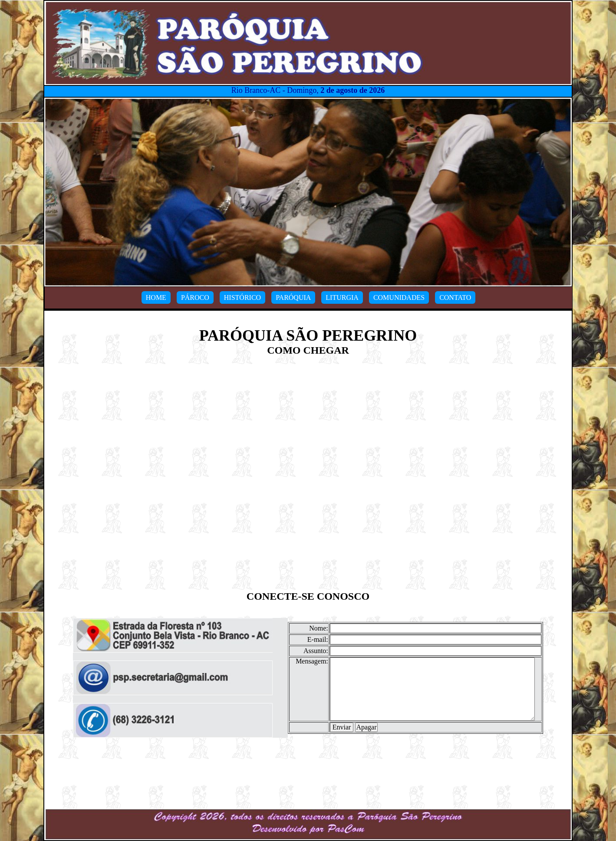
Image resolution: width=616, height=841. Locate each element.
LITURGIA (342, 297)
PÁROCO (195, 297)
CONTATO (455, 297)
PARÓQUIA (293, 297)
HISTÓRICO (242, 297)
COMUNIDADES (399, 297)
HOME (156, 297)
